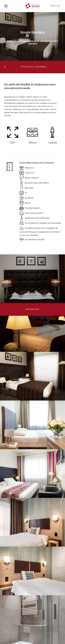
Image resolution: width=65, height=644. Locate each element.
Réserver (56, 6)
